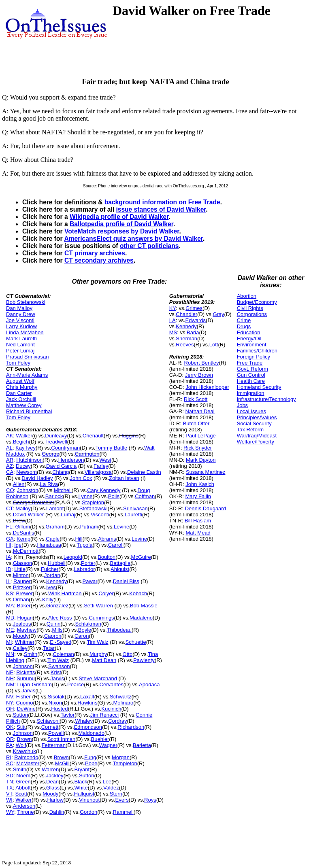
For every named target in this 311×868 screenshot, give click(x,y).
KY (173, 308)
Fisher (23, 697)
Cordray (117, 721)
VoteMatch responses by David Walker (122, 231)
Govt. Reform (252, 369)
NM (10, 684)
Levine (121, 527)
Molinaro (123, 703)
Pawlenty (144, 660)
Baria (193, 332)
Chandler (186, 314)
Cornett (50, 727)
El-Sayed (61, 642)
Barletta (142, 745)
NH (10, 678)
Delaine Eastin (144, 472)
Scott (21, 794)
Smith (31, 654)
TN (10, 782)
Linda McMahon (25, 332)
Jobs (242, 405)
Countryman (65, 448)
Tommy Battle (111, 448)
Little (20, 569)
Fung (90, 757)
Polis (114, 496)
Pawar (90, 581)
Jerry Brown (199, 375)
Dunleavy (56, 436)
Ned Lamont (20, 345)
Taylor (67, 715)
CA (10, 472)
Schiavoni (48, 721)
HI (9, 545)
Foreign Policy (253, 357)
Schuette (136, 642)
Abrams (107, 539)
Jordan (52, 575)
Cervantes (112, 684)
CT (9, 508)
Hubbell (57, 563)
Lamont (55, 508)
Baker (24, 606)
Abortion (247, 296)
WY (10, 812)
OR (10, 739)
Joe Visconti (20, 320)
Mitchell (63, 490)
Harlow (55, 800)
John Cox (81, 478)
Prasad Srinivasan (28, 357)
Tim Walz (97, 642)
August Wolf (20, 381)
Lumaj (68, 515)
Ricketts (26, 672)
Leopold (73, 557)
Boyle (85, 630)
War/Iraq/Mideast (257, 436)
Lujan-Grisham (34, 684)
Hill (79, 539)
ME (10, 630)
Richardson (131, 727)
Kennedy (56, 581)
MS (173, 332)
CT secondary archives (99, 260)
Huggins (129, 436)
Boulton (107, 557)
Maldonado (92, 733)
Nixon (55, 703)
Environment (252, 345)
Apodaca (149, 684)
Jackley (54, 776)
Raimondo (26, 757)
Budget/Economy (257, 302)
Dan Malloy (19, 308)
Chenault (93, 436)
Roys (150, 800)
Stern (116, 794)
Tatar (49, 648)
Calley (20, 648)
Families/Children (257, 351)
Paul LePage (200, 436)
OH (10, 709)
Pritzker (22, 587)
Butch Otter (196, 423)
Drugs (244, 326)
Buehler (100, 739)
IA (9, 557)
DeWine (26, 709)
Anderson (24, 806)
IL (8, 581)
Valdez (111, 788)
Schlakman (88, 624)
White (81, 788)
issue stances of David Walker (161, 209)
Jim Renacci (104, 715)
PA (9, 745)
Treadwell (56, 442)
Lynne (86, 496)
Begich (21, 442)
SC (10, 763)
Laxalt (87, 697)
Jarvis (57, 678)
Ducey (23, 466)
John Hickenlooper (207, 387)
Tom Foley (18, 363)
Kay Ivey (26, 448)
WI (9, 800)
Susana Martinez (206, 472)
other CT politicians (149, 246)
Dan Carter (19, 393)
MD (10, 618)
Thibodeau (119, 630)
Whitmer (25, 642)
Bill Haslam (198, 521)
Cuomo (25, 703)
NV (10, 697)
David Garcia (61, 466)
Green (23, 782)
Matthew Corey (24, 405)
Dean (52, 782)
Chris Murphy (22, 387)
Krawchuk (24, 751)
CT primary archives (95, 253)
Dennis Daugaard (206, 508)
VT (9, 794)
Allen (19, 484)
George (50, 454)
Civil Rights (250, 308)
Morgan (121, 757)
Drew (19, 521)
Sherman (186, 338)
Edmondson (88, 727)
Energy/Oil (249, 338)
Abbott (23, 788)
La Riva (49, 484)
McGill (62, 763)
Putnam (89, 527)
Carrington (87, 454)
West (105, 460)
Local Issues (251, 411)
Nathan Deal (200, 411)
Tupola (84, 545)
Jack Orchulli (21, 399)
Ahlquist (120, 569)
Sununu (26, 678)
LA (173, 320)
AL (9, 448)
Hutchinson (29, 460)
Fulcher (50, 569)
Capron (53, 636)
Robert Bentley (202, 363)
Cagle (53, 539)
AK (10, 436)
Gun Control (251, 375)
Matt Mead (198, 533)
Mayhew (27, 630)
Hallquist (84, 794)
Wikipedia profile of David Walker (119, 217)
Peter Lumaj (20, 351)
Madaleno (141, 618)
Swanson (59, 666)
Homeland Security (259, 387)
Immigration (251, 393)
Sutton (21, 715)
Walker (24, 436)
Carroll (116, 545)
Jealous (22, 624)
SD (10, 776)
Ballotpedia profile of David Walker (121, 224)
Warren (50, 769)
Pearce (76, 684)
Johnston (28, 490)
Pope (91, 763)
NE (10, 672)
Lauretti (133, 515)
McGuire (141, 557)
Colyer (106, 593)
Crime (244, 320)
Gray (218, 314)
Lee (107, 782)
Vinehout (89, 800)
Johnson (23, 666)
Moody (21, 636)
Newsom (27, 472)
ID (9, 569)
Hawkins (87, 703)
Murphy (98, 654)
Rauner (22, 581)
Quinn (54, 624)
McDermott (26, 551)
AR (10, 460)
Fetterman (54, 745)
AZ (10, 466)
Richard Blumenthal (29, 411)
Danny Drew (21, 314)
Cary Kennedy (104, 490)
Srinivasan (135, 508)
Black (81, 782)
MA (10, 606)
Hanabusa (49, 545)
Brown (24, 739)
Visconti (100, 515)
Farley (101, 466)
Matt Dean (104, 660)
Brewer (24, 593)
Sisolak (56, 697)
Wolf (21, 745)
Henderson (71, 460)
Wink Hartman (66, 593)
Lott (214, 345)
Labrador (85, 569)
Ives (51, 587)
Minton (21, 575)
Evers (122, 800)
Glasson (23, 563)
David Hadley (37, 478)
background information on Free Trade (162, 202)
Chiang (61, 472)
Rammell (123, 812)
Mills (57, 630)
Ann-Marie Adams (27, 375)
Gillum (22, 527)
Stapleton (93, 502)
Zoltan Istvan (124, 478)
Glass (53, 788)
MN (10, 654)
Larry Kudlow (21, 326)
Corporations (252, 314)
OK (10, 727)
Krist (56, 672)
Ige (18, 545)
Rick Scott (196, 399)
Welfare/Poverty (256, 442)
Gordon (88, 812)
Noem (23, 776)
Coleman (64, 654)
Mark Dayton (201, 460)
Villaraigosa (98, 472)
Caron (82, 636)
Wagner (108, 745)
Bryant (82, 769)
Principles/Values (257, 417)
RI (9, 757)
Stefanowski (94, 508)
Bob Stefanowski (26, 302)
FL (9, 527)
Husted (59, 709)
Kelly (48, 600)
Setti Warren (98, 606)
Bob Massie (144, 606)
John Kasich (200, 484)
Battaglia (120, 563)
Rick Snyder (198, 448)
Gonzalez (57, 606)
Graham (55, 527)
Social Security (254, 423)
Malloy (23, 508)
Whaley (84, 721)
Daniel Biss (126, 581)
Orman (21, 600)
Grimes (194, 308)
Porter (88, 563)
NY (10, 703)
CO (10, 490)
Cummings (101, 618)
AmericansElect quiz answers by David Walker (133, 239)
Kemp (23, 539)
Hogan (25, 618)
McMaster (28, 763)
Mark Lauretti (21, 338)
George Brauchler (34, 502)
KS (10, 593)
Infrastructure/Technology (266, 399)
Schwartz (120, 697)
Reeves (185, 345)
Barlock (54, 496)
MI (9, 642)
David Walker (29, 515)
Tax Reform (250, 430)
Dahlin (57, 812)
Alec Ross (60, 618)
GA (10, 539)
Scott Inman (61, 739)
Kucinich (111, 709)
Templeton (125, 763)
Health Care (251, 381)
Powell (56, 733)
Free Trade (250, 363)
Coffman (145, 496)
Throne (25, 812)
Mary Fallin (198, 496)
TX (10, 788)
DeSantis (24, 533)
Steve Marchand (98, 678)
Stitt (21, 727)
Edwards (195, 320)
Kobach (138, 593)
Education (249, 332)
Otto (128, 654)
